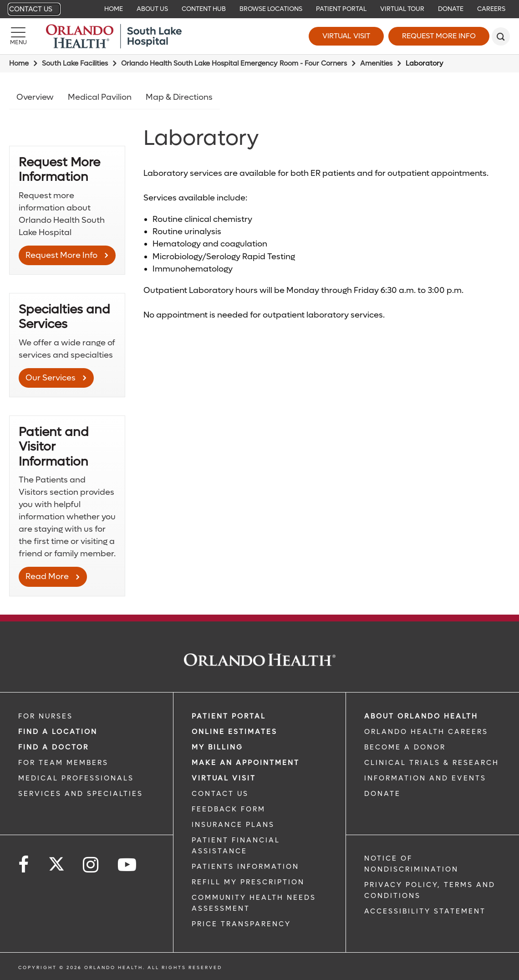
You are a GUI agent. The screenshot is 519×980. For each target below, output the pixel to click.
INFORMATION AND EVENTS (425, 778)
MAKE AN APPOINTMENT (246, 763)
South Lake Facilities (75, 63)
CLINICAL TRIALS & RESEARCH (432, 763)
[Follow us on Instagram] (91, 865)
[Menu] (18, 36)
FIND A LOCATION (58, 732)
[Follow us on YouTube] (128, 865)
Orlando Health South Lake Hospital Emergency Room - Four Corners (234, 63)
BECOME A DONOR (405, 747)
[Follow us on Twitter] (56, 861)
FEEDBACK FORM (229, 809)
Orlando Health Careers (426, 732)
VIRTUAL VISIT (224, 778)
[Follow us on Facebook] (24, 865)
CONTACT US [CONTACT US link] (220, 794)
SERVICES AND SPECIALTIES (81, 794)
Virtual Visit (346, 36)
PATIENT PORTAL (229, 716)
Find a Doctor (53, 747)
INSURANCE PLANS (233, 825)
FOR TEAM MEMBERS (63, 763)
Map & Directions (179, 97)
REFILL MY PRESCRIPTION (248, 882)
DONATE (382, 794)
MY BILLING (217, 747)
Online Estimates (234, 732)
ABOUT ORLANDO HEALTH (421, 716)
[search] (501, 36)
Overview (35, 97)
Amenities (376, 63)
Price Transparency (241, 924)
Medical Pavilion (100, 97)
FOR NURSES (46, 716)
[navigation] (259, 9)
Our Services (51, 378)
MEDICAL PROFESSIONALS (76, 778)
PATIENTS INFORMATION (245, 867)
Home (19, 63)
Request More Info (439, 36)
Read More (47, 577)
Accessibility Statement (425, 911)
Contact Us (31, 9)
